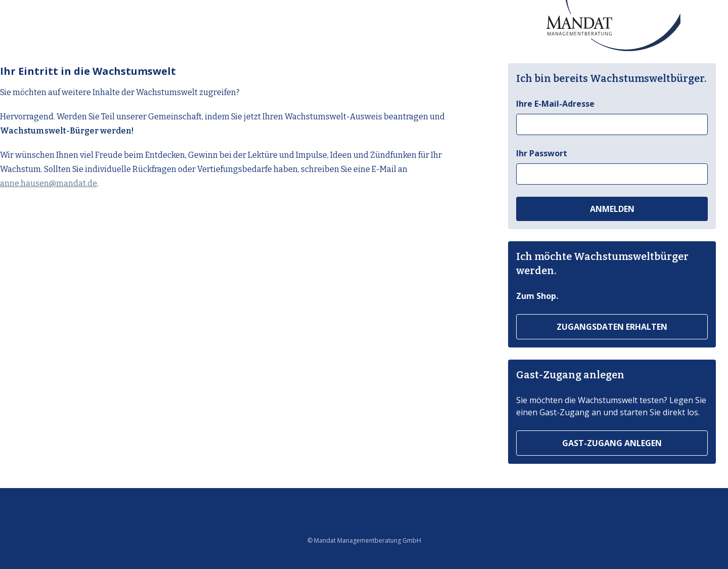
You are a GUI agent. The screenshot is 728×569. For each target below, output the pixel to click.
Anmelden (612, 209)
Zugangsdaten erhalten (612, 327)
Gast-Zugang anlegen (612, 443)
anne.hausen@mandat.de (49, 183)
